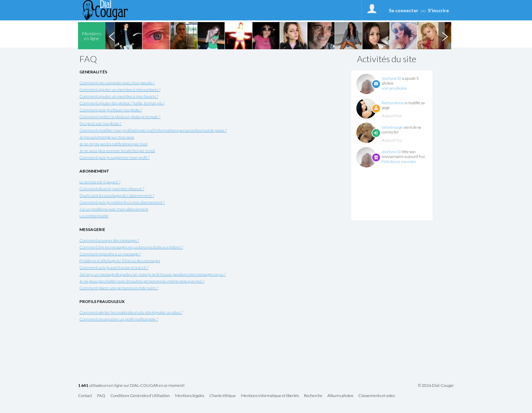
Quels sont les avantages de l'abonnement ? (117, 195)
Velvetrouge (392, 127)
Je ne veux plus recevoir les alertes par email (117, 151)
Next (445, 36)
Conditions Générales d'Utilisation (140, 396)
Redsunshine (393, 103)
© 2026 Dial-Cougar (436, 385)
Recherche (313, 396)
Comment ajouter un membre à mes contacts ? (120, 89)
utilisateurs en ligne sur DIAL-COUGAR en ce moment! (131, 386)
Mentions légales (190, 396)
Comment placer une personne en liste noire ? (119, 288)
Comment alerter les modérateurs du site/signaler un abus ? (131, 312)
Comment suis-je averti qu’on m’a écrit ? (114, 267)
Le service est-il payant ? (100, 182)
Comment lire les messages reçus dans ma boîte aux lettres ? (131, 247)
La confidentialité (94, 216)
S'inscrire (438, 10)
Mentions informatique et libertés (270, 396)
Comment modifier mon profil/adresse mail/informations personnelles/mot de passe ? (153, 130)
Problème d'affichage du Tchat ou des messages (120, 261)
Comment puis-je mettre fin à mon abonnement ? (122, 202)
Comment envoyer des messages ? (109, 240)
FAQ (101, 396)
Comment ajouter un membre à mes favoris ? (119, 96)
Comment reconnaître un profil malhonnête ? (119, 319)
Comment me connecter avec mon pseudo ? (117, 83)
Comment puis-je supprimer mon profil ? (115, 157)
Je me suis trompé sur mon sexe (107, 137)
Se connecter (404, 10)
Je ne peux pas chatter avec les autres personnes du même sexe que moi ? (142, 281)
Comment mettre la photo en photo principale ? (120, 117)
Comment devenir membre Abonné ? (112, 189)
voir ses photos (394, 88)
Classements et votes (377, 396)
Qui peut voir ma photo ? (100, 123)
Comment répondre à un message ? (110, 254)
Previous (112, 36)
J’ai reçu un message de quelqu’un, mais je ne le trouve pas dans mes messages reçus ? (153, 274)
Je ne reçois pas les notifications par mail (113, 144)
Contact (85, 396)
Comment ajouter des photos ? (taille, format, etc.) (122, 103)
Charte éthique (223, 396)
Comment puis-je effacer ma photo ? (111, 110)
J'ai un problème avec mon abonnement (114, 209)
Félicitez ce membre (399, 161)
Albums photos (340, 396)
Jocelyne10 (392, 78)
